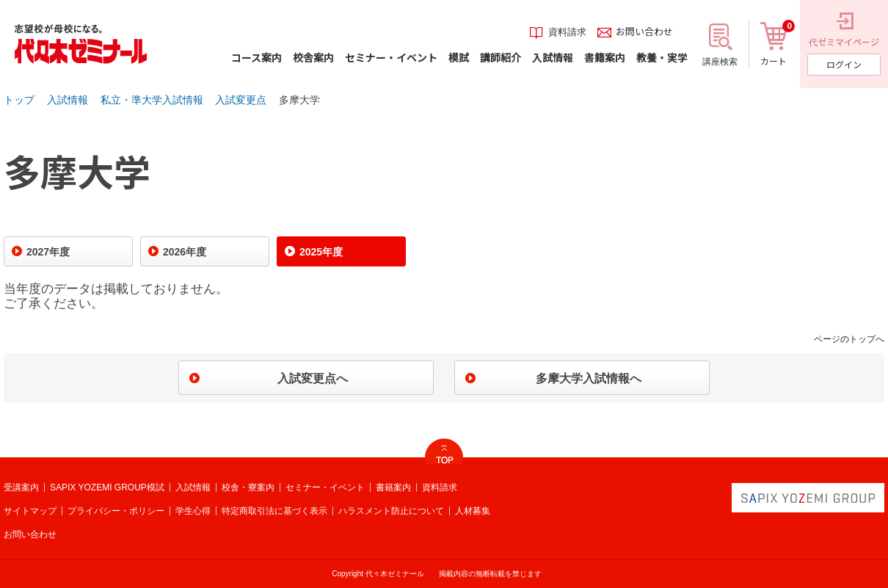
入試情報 (68, 100)
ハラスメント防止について (391, 511)
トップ (19, 100)
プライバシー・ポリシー (116, 511)
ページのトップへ (849, 339)
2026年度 (185, 252)
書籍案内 (393, 487)
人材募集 (473, 511)
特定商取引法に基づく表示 (274, 511)
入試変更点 (241, 100)
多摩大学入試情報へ (589, 378)
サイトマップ (30, 511)
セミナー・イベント (325, 487)
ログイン (844, 64)
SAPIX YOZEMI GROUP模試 (107, 487)
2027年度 (48, 252)
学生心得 (193, 511)
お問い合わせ (30, 534)
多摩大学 (299, 100)
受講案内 (21, 487)
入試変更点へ (313, 378)
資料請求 (440, 487)
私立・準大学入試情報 (152, 100)
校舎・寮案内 (248, 487)
